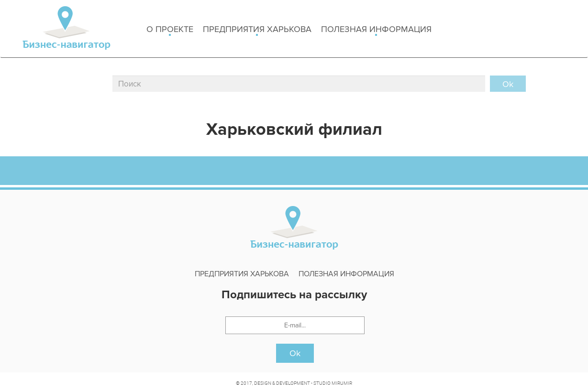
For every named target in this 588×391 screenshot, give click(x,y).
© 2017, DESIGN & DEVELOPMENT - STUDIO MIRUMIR (294, 383)
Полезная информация (376, 30)
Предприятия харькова (257, 30)
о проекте (170, 30)
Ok (295, 353)
